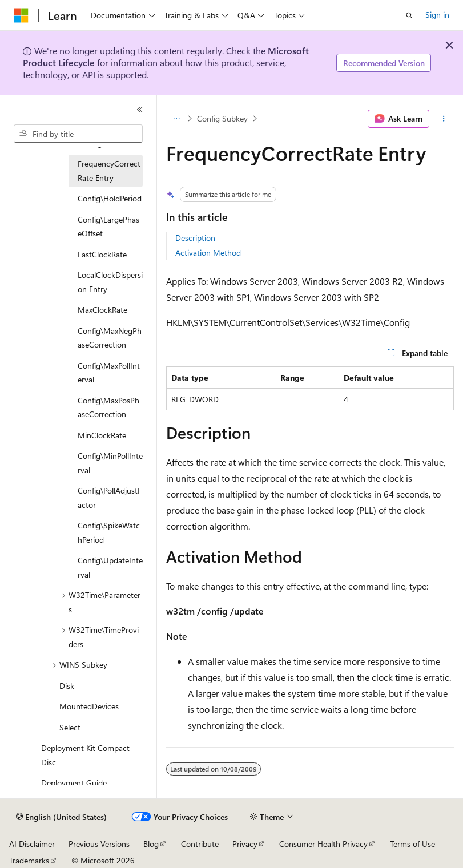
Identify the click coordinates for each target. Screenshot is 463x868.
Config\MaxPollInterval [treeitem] (109, 373)
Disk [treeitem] (67, 686)
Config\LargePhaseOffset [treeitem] (108, 227)
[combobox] (78, 134)
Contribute (200, 844)
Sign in (437, 15)
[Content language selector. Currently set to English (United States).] (61, 817)
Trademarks (29, 860)
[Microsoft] (21, 15)
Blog (151, 844)
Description (195, 238)
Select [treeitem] (70, 727)
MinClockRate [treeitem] (102, 435)
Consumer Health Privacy (323, 844)
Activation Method (208, 253)
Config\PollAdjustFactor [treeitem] (110, 498)
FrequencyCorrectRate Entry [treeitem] (109, 171)
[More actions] (444, 119)
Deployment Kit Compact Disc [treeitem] (85, 755)
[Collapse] (140, 110)
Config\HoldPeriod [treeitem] (110, 198)
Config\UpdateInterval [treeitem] (110, 567)
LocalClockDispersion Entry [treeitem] (110, 282)
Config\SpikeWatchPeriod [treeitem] (109, 532)
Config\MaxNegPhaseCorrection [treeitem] (110, 338)
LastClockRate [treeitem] (102, 254)
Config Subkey (222, 118)
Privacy (245, 844)
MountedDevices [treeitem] (89, 706)
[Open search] (409, 15)
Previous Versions (99, 844)
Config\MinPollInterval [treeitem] (110, 463)
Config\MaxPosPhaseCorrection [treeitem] (108, 407)
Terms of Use (412, 844)
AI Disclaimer (32, 844)
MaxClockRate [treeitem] (102, 310)
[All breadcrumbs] (176, 119)
